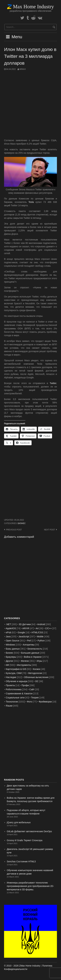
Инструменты (24, 665)
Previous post (14, 530)
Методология (35, 673)
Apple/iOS (11, 628)
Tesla (31, 202)
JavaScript (24, 637)
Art (37, 628)
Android (41, 624)
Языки (9, 706)
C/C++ (48, 628)
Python (41, 641)
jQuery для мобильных (19, 822)
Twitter (53, 383)
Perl (29, 641)
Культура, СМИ (14, 673)
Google (21, 632)
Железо (25, 661)
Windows (10, 645)
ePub (9, 632)
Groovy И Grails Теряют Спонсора (25, 840)
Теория (35, 698)
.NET (8, 624)
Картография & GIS (16, 669)
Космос (37, 669)
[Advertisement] (30, 105)
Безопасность (35, 649)
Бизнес (22, 523)
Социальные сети (15, 698)
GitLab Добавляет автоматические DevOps (29, 831)
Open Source (13, 641)
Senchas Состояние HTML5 (21, 861)
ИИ (7, 665)
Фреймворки (45, 702)
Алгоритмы (29, 645)
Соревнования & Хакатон (19, 693)
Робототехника (14, 689)
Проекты (10, 685)
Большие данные (30, 653)
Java (8, 637)
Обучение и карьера (17, 681)
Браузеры (11, 657)
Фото (30, 702)
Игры (39, 661)
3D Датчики (25, 624)
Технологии (12, 702)
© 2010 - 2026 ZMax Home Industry (22, 966)
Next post (50, 530)
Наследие (11, 677)
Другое (9, 661)
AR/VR (26, 628)
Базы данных (13, 649)
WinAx (23, 69)
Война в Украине (33, 657)
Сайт (32, 689)
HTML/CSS (37, 632)
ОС (37, 681)
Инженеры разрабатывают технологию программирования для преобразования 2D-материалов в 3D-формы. (30, 886)
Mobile (40, 637)
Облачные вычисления (36, 677)
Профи (25, 685)
